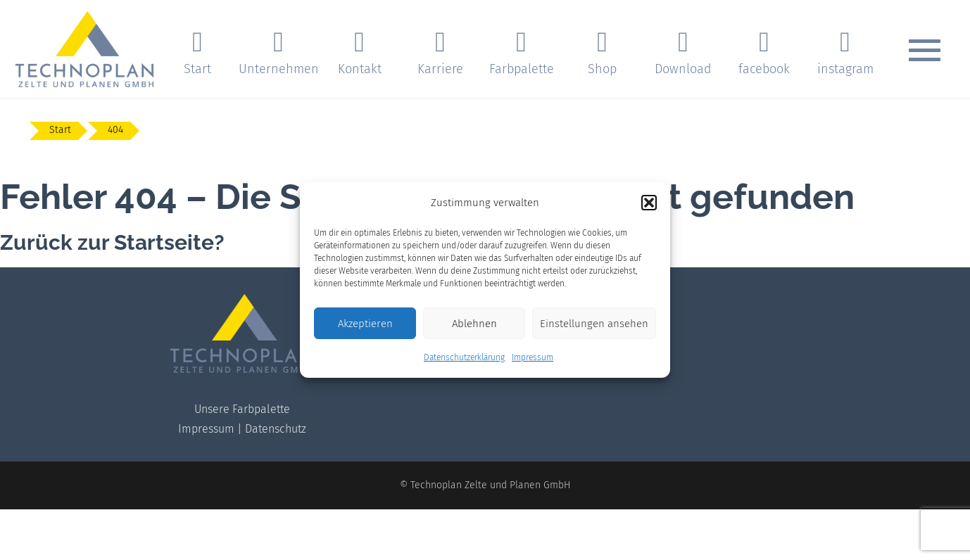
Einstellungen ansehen (594, 324)
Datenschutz (276, 429)
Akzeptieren (365, 324)
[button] (649, 203)
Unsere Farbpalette (242, 409)
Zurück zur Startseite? (112, 242)
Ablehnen (474, 324)
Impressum (533, 357)
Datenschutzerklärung (464, 357)
